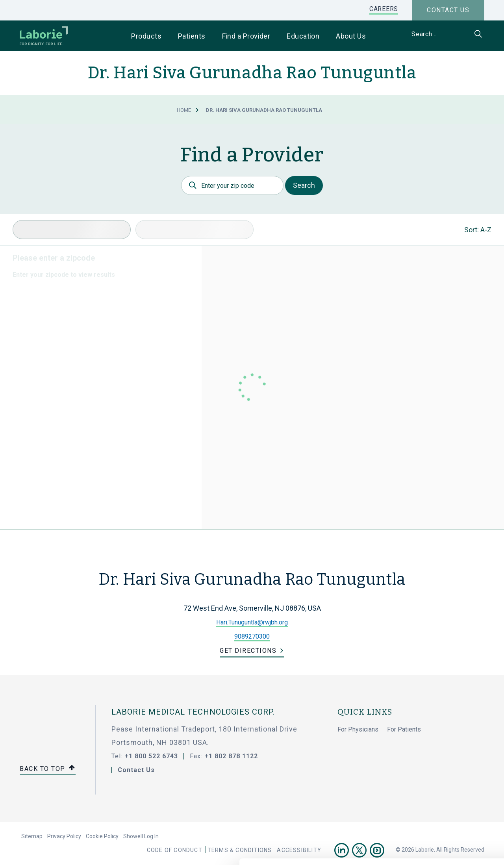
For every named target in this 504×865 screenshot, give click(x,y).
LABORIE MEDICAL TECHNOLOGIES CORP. (193, 712)
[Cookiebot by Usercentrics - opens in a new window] (51, 850)
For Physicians (358, 729)
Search (304, 185)
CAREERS (384, 9)
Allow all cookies (438, 753)
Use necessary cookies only (438, 779)
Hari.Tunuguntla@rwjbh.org (252, 622)
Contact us (448, 10)
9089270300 (252, 636)
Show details (417, 850)
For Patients (404, 729)
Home (184, 110)
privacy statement (242, 818)
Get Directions (248, 651)
